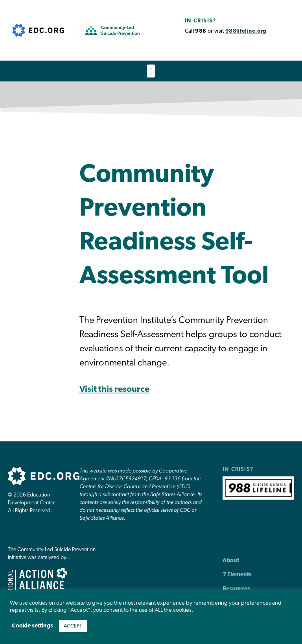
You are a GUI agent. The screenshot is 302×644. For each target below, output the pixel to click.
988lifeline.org (246, 31)
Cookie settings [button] (32, 626)
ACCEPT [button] (73, 626)
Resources (236, 589)
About (231, 561)
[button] (151, 71)
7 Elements (237, 575)
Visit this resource (114, 390)
